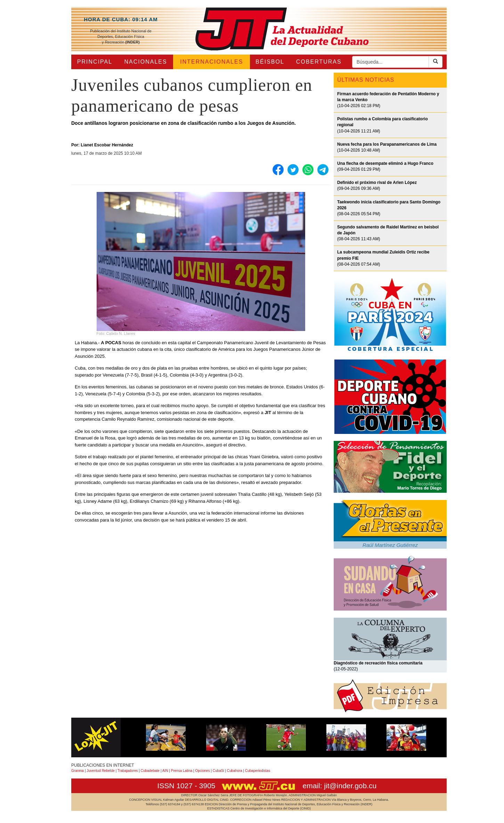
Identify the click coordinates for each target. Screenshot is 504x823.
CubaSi (218, 771)
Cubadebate (150, 771)
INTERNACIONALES (212, 62)
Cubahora (235, 771)
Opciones (202, 771)
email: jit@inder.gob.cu (339, 786)
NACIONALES (146, 62)
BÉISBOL (270, 62)
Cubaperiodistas (258, 771)
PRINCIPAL (95, 62)
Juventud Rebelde (101, 771)
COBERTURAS (319, 62)
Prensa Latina (182, 771)
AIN (165, 771)
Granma (78, 771)
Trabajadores (128, 771)
